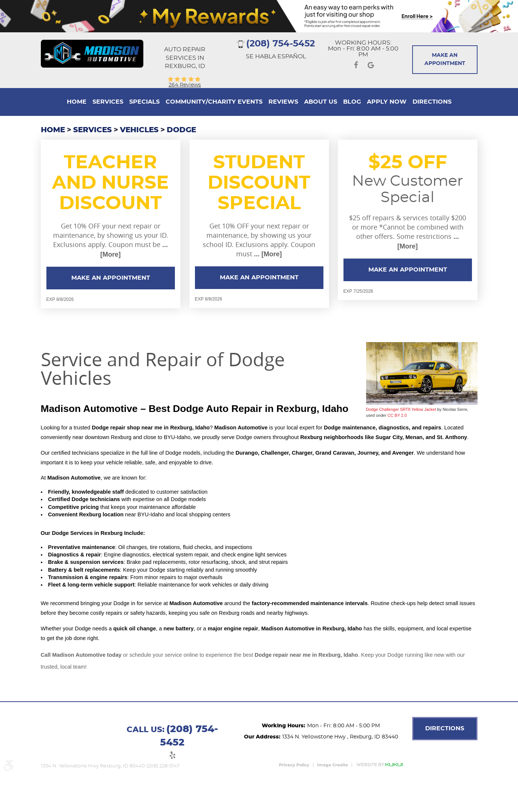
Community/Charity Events (214, 102)
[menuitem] (77, 102)
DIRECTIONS (445, 728)
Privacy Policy (294, 765)
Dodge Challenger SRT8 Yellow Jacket (401, 409)
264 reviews (185, 85)
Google (371, 66)
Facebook (356, 66)
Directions (432, 102)
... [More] (267, 254)
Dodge (181, 130)
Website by (379, 765)
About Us (321, 102)
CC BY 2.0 (397, 415)
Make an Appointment (111, 278)
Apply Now (387, 102)
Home (77, 102)
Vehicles (139, 130)
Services (108, 102)
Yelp (172, 756)
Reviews (283, 102)
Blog (352, 102)
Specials (144, 102)
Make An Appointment (445, 59)
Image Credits (333, 765)
